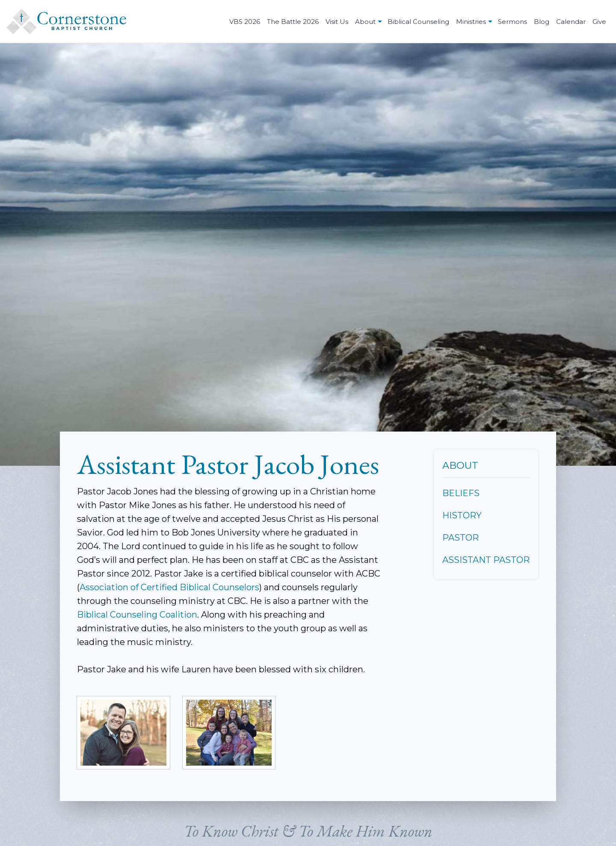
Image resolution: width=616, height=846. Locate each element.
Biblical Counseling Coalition (137, 615)
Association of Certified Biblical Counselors (169, 587)
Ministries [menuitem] (471, 22)
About (460, 465)
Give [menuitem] (599, 22)
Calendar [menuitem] (571, 22)
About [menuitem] (365, 22)
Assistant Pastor (486, 560)
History (462, 515)
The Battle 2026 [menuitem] (293, 22)
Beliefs (461, 493)
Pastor (461, 538)
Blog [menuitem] (542, 22)
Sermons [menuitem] (512, 22)
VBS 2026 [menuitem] (245, 22)
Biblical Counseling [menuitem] (418, 22)
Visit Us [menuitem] (337, 22)
